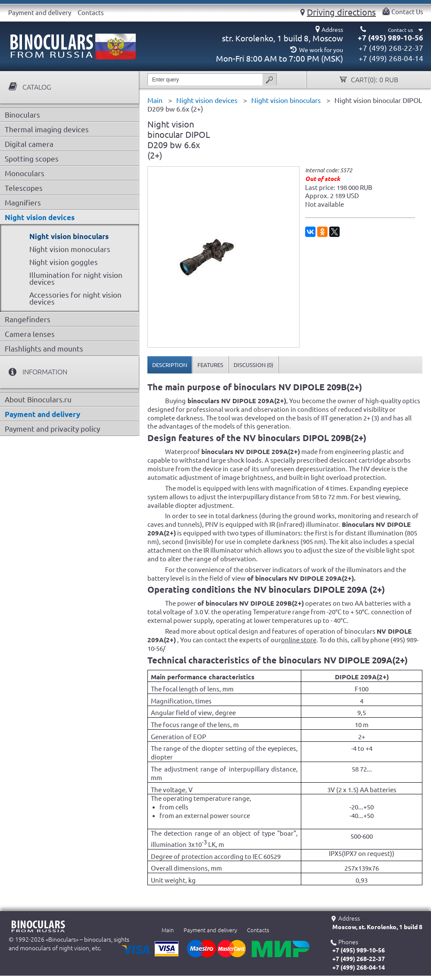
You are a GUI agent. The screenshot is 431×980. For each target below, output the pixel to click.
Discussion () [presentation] (253, 365)
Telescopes (24, 188)
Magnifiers (23, 203)
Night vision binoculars (69, 236)
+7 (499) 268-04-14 (391, 58)
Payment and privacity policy (52, 429)
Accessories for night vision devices (75, 298)
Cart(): (374, 80)
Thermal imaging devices (47, 129)
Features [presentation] (210, 365)
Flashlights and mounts (44, 349)
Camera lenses (30, 334)
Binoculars (22, 115)
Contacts (91, 13)
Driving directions (341, 12)
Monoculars (25, 173)
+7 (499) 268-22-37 (391, 48)
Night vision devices (40, 217)
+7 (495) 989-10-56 (390, 38)
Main (168, 930)
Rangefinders (28, 319)
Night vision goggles (64, 262)
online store (299, 640)
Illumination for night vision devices (76, 278)
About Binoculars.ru (38, 400)
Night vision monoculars (70, 249)
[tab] (170, 365)
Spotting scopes (32, 159)
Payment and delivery (40, 13)
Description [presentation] (170, 365)
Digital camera (29, 144)
